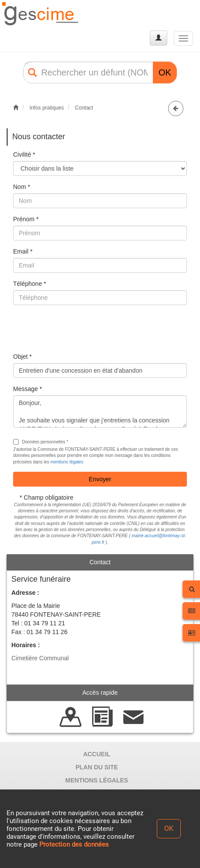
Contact (84, 108)
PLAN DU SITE (97, 767)
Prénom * (26, 219)
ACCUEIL (97, 754)
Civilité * (24, 154)
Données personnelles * (41, 442)
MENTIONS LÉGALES (97, 780)
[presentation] (79, 329)
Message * (28, 389)
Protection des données (74, 844)
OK (165, 72)
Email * (23, 251)
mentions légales (67, 462)
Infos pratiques (47, 108)
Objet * (22, 357)
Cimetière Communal (40, 658)
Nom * (22, 187)
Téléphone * (30, 284)
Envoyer (100, 479)
